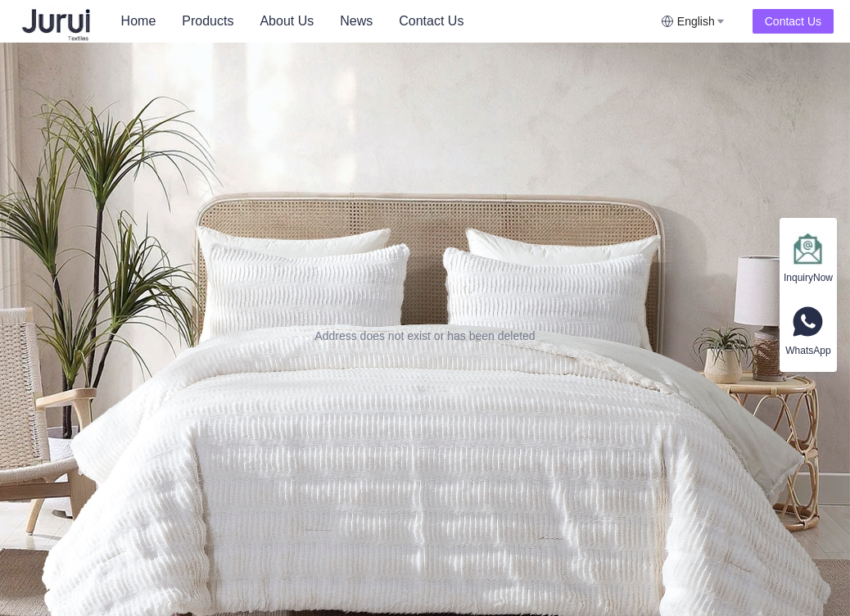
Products (208, 21)
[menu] (384, 21)
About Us (287, 21)
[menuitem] (139, 21)
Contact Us (431, 21)
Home (139, 21)
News (356, 21)
